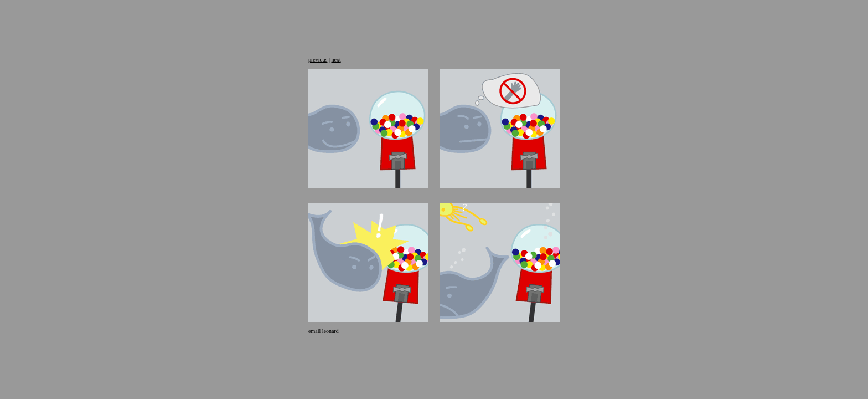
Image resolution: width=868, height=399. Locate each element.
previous (318, 60)
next (336, 60)
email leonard (324, 331)
